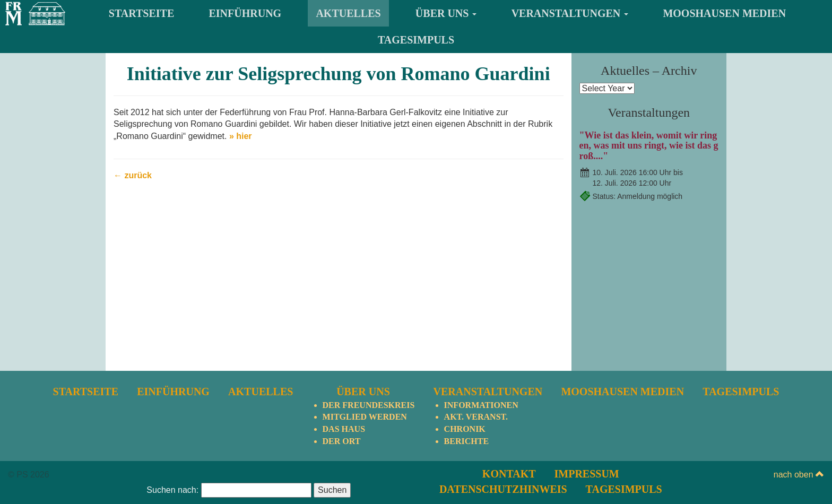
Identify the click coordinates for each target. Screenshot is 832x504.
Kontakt (509, 474)
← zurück (133, 175)
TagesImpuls (416, 40)
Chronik (465, 429)
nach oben (799, 475)
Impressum (587, 474)
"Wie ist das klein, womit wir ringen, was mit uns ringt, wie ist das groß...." (649, 146)
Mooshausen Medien (724, 13)
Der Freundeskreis (369, 405)
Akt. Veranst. (476, 417)
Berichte (466, 441)
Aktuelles (348, 13)
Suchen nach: (172, 490)
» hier (241, 136)
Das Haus (344, 429)
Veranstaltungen (570, 13)
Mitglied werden (365, 417)
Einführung (245, 13)
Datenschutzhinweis (503, 489)
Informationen (481, 405)
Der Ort (342, 441)
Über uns (446, 13)
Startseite (141, 13)
